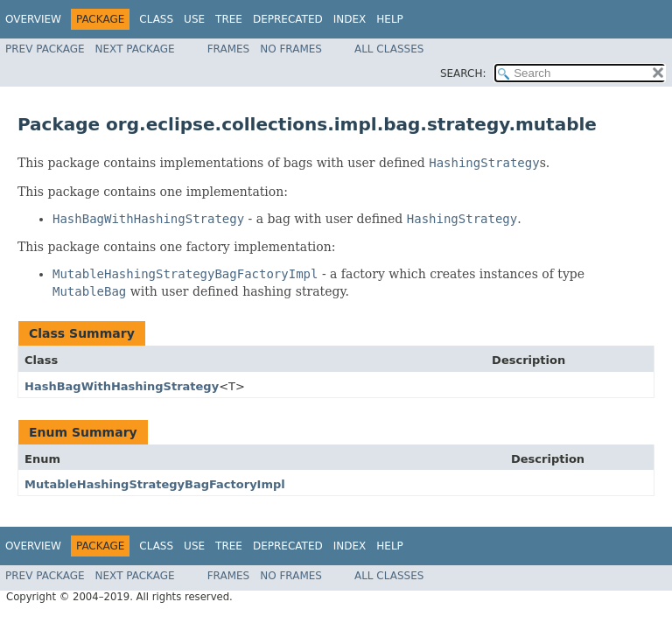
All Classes (389, 49)
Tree (229, 19)
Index (350, 19)
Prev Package (45, 49)
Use (194, 19)
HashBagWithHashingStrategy (122, 386)
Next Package (135, 49)
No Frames (291, 49)
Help (390, 19)
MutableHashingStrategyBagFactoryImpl (155, 484)
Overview (33, 19)
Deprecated (288, 19)
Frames (229, 49)
